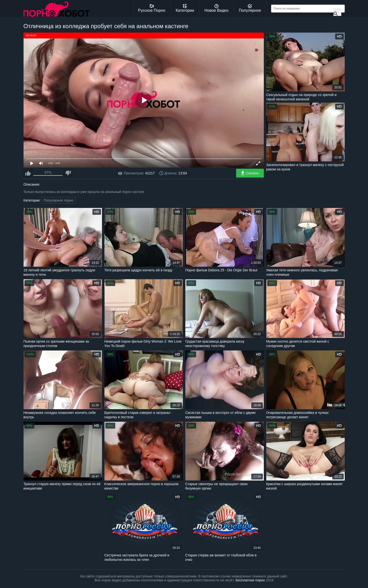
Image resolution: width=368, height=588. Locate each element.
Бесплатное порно (250, 580)
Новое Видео (216, 8)
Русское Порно (152, 8)
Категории (185, 8)
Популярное (250, 8)
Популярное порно (59, 200)
